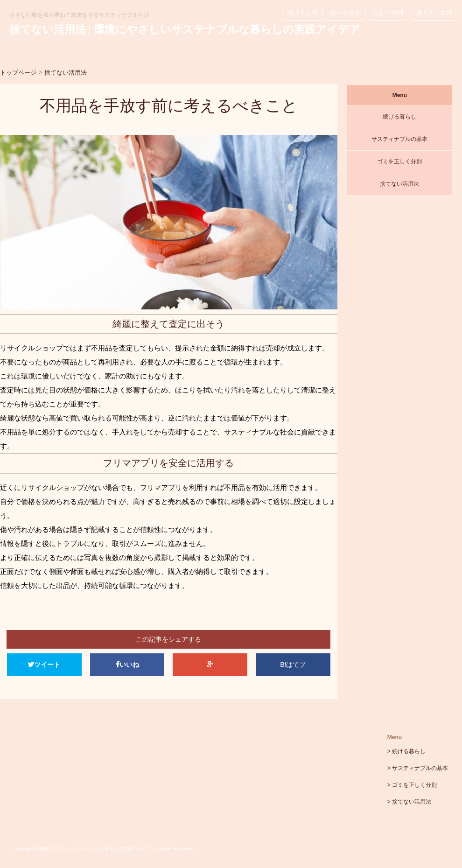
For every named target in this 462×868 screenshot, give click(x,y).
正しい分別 (388, 12)
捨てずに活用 (434, 12)
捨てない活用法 (399, 184)
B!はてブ (293, 665)
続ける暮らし (399, 117)
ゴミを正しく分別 (399, 161)
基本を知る (345, 12)
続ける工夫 (302, 12)
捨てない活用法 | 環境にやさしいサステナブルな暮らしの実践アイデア (185, 30)
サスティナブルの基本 (399, 139)
